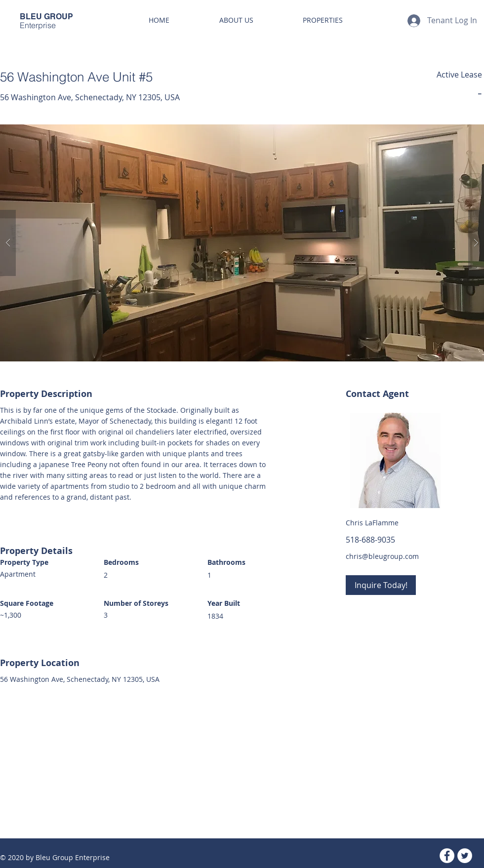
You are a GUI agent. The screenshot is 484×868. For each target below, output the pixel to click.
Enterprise (38, 25)
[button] (242, 243)
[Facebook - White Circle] (447, 856)
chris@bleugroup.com (382, 556)
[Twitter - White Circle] (465, 856)
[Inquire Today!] (381, 585)
